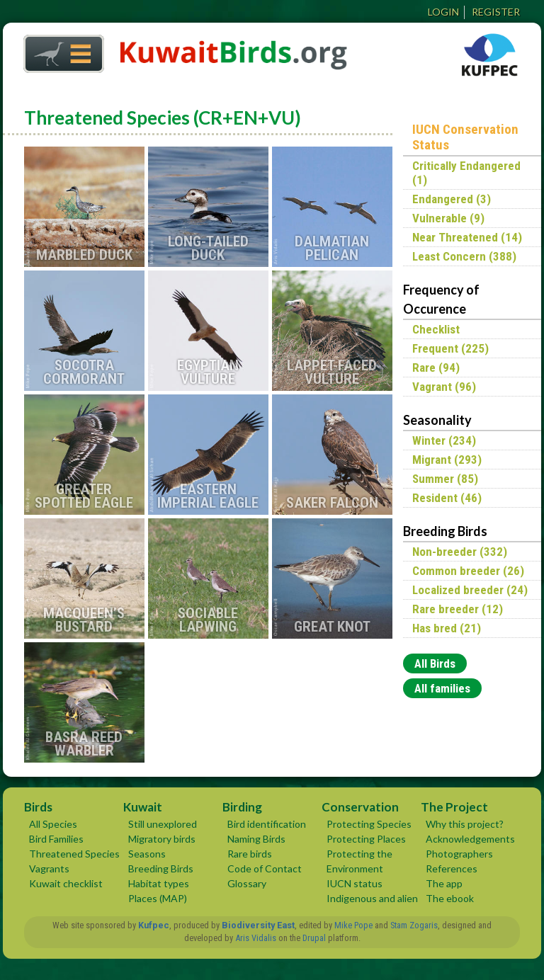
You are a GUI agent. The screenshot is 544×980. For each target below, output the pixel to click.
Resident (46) (447, 498)
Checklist (436, 329)
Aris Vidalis (256, 938)
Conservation (360, 807)
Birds (38, 807)
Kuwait (143, 807)
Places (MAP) (158, 898)
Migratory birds (162, 839)
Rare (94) (436, 367)
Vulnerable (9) (448, 218)
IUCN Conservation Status (465, 137)
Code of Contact (265, 868)
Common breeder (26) (468, 571)
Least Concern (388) (464, 256)
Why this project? (465, 824)
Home (59, 50)
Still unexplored (163, 824)
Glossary (247, 883)
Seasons (147, 854)
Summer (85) (445, 479)
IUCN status (355, 883)
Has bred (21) (447, 628)
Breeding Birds (161, 868)
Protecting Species (369, 824)
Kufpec (154, 925)
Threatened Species (74, 854)
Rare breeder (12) (458, 609)
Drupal (314, 938)
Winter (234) (444, 440)
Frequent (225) (450, 348)
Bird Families (56, 839)
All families (442, 688)
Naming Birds (256, 839)
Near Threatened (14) (467, 237)
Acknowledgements (470, 839)
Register (496, 12)
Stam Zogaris (414, 925)
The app (444, 883)
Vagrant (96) (444, 387)
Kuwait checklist (66, 883)
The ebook (450, 898)
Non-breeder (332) (460, 552)
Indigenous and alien (372, 898)
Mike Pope (353, 925)
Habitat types (159, 883)
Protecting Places (366, 839)
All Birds (435, 663)
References (452, 868)
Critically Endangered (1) (466, 173)
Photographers (459, 854)
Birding (242, 807)
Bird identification (267, 824)
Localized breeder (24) (470, 590)
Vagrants (49, 868)
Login (443, 12)
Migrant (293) (447, 460)
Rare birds (250, 854)
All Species (53, 824)
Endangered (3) (452, 199)
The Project (454, 807)
